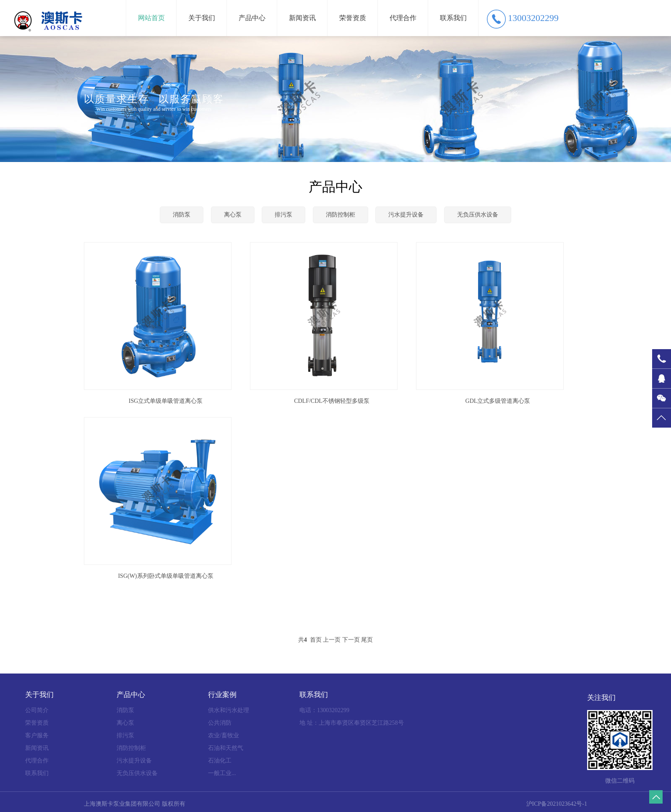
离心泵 (233, 215)
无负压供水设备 (478, 215)
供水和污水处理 (229, 710)
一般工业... (222, 773)
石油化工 (220, 761)
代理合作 (403, 18)
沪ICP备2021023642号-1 (557, 804)
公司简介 (37, 710)
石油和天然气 (226, 748)
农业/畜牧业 (224, 735)
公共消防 (220, 723)
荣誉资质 (353, 18)
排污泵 (283, 215)
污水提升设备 (406, 215)
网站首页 (151, 18)
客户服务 (37, 735)
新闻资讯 (302, 18)
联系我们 (453, 18)
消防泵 (182, 215)
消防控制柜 (341, 215)
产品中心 (252, 18)
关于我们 (202, 18)
